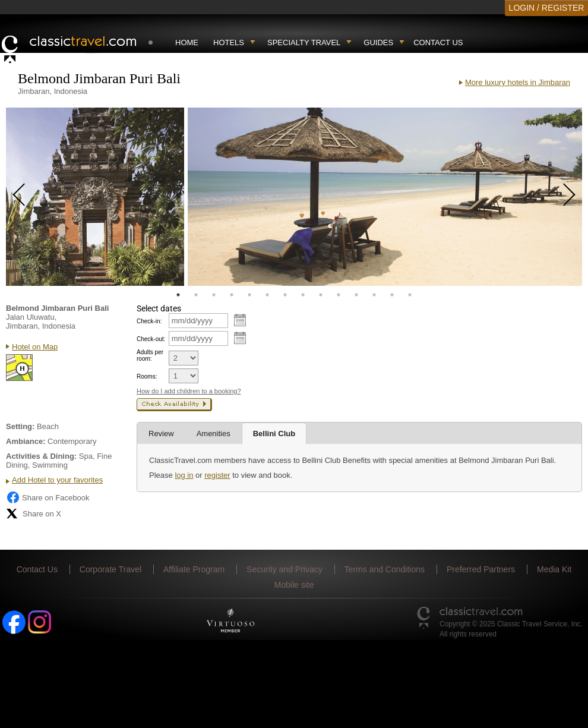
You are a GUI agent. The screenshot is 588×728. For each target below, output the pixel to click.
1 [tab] (178, 295)
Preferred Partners (481, 569)
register (217, 475)
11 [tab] (356, 295)
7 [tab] (285, 295)
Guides (378, 42)
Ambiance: (26, 441)
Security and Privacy (284, 569)
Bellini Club (274, 434)
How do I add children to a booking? (189, 391)
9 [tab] (321, 295)
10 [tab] (339, 295)
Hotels (229, 42)
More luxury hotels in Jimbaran (518, 82)
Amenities (214, 434)
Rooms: (147, 376)
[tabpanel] (95, 197)
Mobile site (294, 585)
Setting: (20, 426)
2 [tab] (196, 295)
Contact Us (438, 42)
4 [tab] (232, 295)
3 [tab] (214, 295)
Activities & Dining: (41, 456)
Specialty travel (304, 42)
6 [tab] (267, 295)
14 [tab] (410, 295)
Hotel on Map (35, 347)
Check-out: (151, 339)
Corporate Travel (110, 569)
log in (184, 475)
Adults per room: (150, 355)
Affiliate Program (194, 569)
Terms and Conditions (385, 569)
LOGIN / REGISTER (547, 8)
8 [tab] (303, 295)
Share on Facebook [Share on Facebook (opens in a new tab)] (48, 497)
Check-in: (149, 321)
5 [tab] (249, 295)
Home (187, 42)
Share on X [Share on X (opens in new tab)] (34, 513)
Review (161, 434)
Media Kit (554, 569)
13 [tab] (392, 295)
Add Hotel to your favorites (57, 480)
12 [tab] (374, 295)
